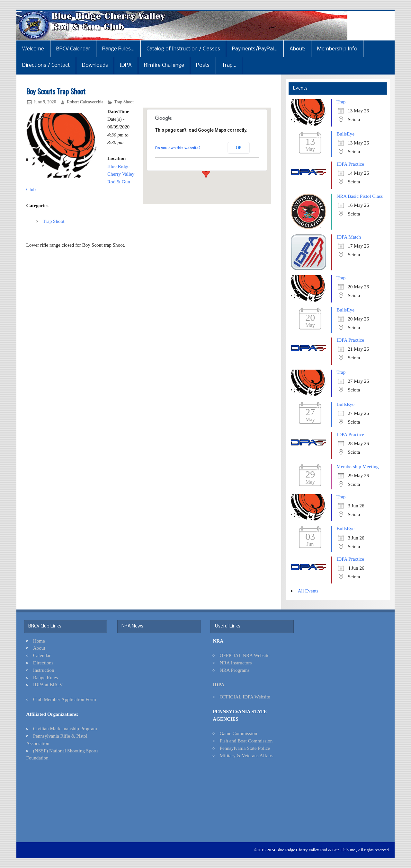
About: (297, 49)
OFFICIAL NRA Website (244, 655)
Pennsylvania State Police (245, 748)
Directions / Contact (46, 65)
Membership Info (337, 49)
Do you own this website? (178, 148)
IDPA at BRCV (48, 684)
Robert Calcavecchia (85, 102)
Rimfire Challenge (164, 65)
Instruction (44, 670)
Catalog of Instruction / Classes (183, 49)
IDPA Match (349, 237)
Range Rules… (118, 49)
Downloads (95, 65)
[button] (206, 172)
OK (239, 148)
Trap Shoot (124, 102)
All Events (308, 591)
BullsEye (345, 134)
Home (39, 641)
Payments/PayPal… (255, 49)
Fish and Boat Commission (246, 741)
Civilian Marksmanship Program (65, 728)
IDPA (126, 65)
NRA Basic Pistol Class (360, 196)
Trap (341, 102)
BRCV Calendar (73, 49)
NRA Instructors (236, 663)
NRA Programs (234, 670)
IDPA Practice (350, 164)
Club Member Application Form (65, 699)
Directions (43, 663)
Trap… (229, 65)
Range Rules (45, 677)
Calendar (42, 655)
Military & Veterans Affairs (246, 755)
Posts (203, 65)
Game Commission (238, 733)
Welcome (33, 49)
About (39, 648)
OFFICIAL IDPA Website (245, 697)
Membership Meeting (357, 466)
